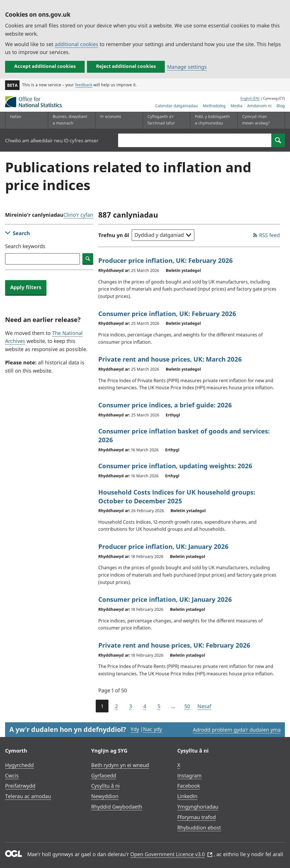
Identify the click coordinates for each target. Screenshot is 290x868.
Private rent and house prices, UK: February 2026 (174, 645)
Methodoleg (214, 106)
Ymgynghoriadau (198, 807)
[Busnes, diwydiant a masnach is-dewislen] (71, 120)
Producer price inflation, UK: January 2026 (163, 546)
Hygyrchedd (19, 765)
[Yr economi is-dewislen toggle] (118, 120)
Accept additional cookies (45, 66)
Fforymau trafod (197, 817)
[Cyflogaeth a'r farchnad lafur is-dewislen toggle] (165, 120)
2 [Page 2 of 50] (116, 706)
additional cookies (76, 44)
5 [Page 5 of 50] (159, 706)
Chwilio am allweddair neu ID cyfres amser (52, 140)
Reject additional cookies (126, 66)
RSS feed (269, 235)
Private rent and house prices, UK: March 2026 (170, 359)
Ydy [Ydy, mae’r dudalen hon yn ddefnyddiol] (135, 729)
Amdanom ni (259, 106)
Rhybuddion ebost (199, 828)
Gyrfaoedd (104, 775)
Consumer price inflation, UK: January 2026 (165, 599)
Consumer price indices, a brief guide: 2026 (165, 405)
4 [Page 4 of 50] (145, 706)
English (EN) (250, 98)
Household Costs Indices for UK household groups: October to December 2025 (177, 496)
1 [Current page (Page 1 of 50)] (102, 706)
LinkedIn (187, 796)
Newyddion (105, 796)
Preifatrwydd (20, 786)
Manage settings (187, 67)
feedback (84, 85)
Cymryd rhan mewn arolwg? (256, 120)
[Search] (278, 140)
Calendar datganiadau (177, 106)
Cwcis (12, 775)
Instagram (189, 775)
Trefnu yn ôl (114, 235)
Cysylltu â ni (105, 786)
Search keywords (25, 246)
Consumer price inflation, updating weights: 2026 (175, 466)
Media (236, 106)
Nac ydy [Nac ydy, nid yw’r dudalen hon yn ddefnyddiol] (153, 729)
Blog (281, 106)
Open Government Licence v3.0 (171, 854)
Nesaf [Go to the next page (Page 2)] (204, 706)
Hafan (16, 116)
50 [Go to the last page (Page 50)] (187, 706)
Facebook (189, 786)
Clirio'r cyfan (78, 215)
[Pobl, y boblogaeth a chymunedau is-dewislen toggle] (213, 120)
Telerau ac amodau (28, 796)
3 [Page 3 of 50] (131, 706)
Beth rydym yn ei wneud (120, 765)
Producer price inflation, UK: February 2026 (166, 260)
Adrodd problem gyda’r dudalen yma (237, 730)
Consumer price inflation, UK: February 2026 (167, 313)
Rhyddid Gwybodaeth (117, 807)
